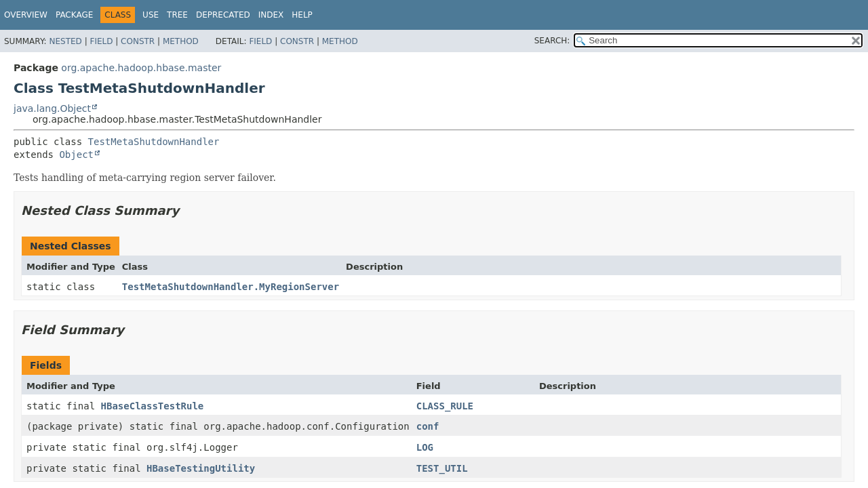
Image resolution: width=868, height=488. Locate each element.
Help (302, 15)
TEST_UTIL (442, 468)
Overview (26, 15)
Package (74, 15)
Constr (138, 41)
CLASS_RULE (445, 406)
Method (181, 41)
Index (271, 15)
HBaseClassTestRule (153, 406)
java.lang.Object (52, 108)
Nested (65, 41)
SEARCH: (552, 41)
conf (428, 426)
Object (76, 155)
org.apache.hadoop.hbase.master (141, 68)
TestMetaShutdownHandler (154, 142)
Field (101, 41)
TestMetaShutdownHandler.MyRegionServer (231, 287)
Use (151, 15)
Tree (177, 15)
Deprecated (223, 15)
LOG (425, 447)
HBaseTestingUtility (201, 468)
